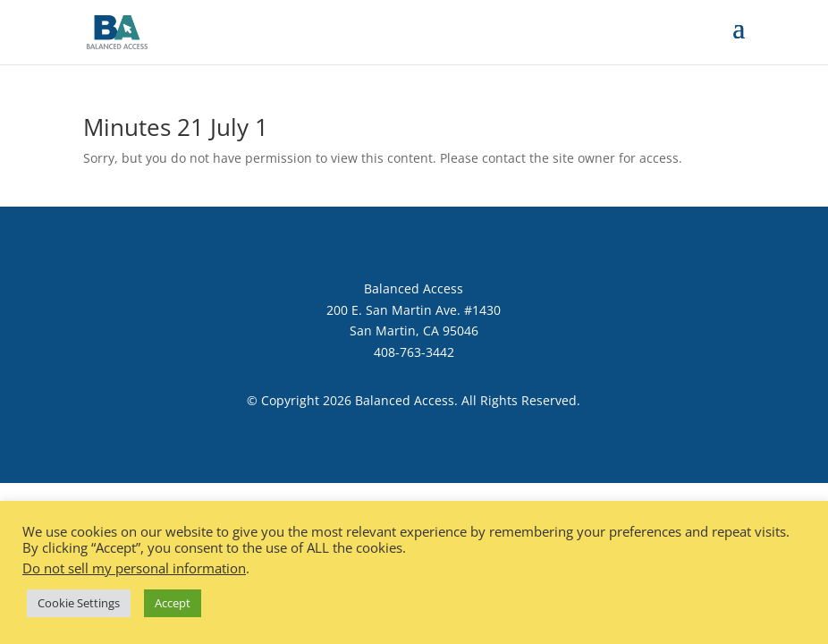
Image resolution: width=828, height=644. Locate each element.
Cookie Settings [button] (79, 603)
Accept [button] (173, 603)
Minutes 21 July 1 (176, 127)
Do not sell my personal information (134, 568)
